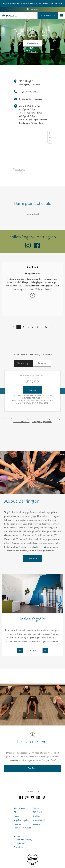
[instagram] (28, 247)
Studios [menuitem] (36, 815)
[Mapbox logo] (19, 169)
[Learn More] (33, 558)
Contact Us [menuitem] (38, 808)
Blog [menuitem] (16, 812)
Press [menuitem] (16, 815)
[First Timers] (32, 767)
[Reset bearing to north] (50, 141)
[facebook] (37, 247)
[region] (32, 150)
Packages (42, 363)
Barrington (34, 9)
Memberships (23, 363)
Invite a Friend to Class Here (49, 3)
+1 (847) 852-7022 (21, 421)
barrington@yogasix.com (42, 421)
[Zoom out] (50, 136)
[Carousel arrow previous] (20, 650)
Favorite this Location (32, 34)
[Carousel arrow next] (45, 650)
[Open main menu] (61, 16)
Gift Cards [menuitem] (38, 812)
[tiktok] (44, 797)
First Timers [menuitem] (19, 808)
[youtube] (32, 797)
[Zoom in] (50, 132)
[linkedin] (38, 797)
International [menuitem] (39, 819)
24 (46, 326)
